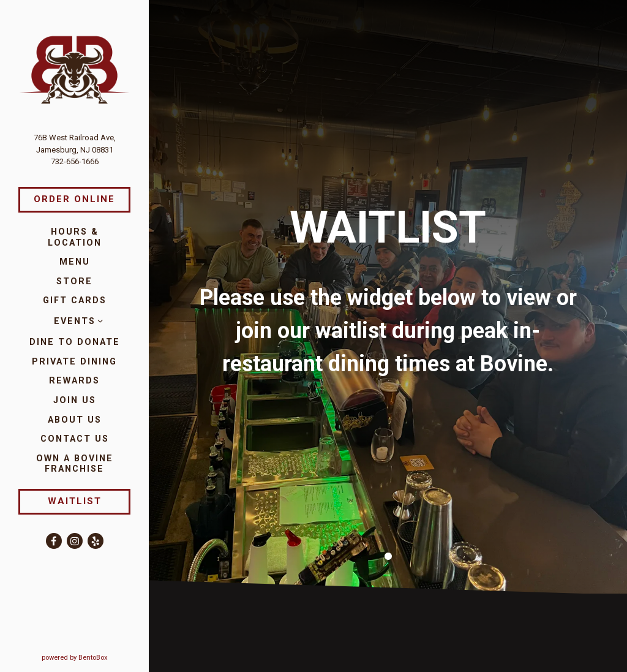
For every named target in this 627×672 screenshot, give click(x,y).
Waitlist (75, 501)
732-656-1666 (75, 161)
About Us (75, 420)
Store (74, 281)
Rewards (74, 381)
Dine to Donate (75, 342)
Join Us (75, 400)
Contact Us (75, 439)
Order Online (74, 199)
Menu (75, 262)
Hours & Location (75, 237)
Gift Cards (75, 300)
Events (75, 321)
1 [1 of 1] (388, 544)
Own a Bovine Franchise (84, 464)
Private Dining (74, 362)
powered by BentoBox (96, 657)
